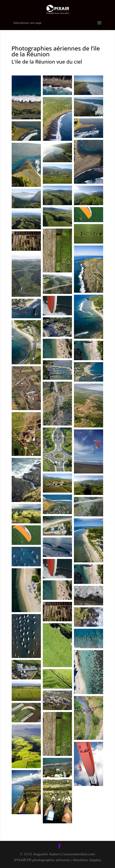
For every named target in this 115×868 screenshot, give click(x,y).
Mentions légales (87, 860)
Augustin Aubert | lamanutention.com (64, 854)
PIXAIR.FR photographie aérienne (42, 860)
